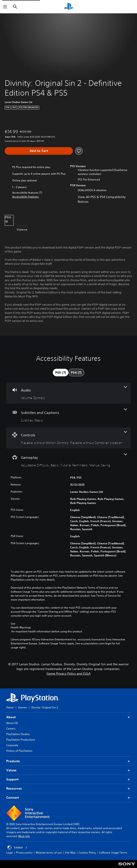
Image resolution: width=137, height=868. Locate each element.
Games (22, 707)
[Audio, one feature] (68, 393)
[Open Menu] (5, 7)
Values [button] (68, 770)
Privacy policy (24, 853)
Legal (10, 853)
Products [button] (68, 761)
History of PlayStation (19, 751)
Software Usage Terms (113, 853)
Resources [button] (68, 789)
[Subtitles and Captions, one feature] (68, 416)
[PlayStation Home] (69, 7)
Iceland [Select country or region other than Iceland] (17, 848)
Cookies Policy (87, 853)
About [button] (68, 717)
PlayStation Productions (21, 740)
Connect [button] (68, 798)
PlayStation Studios (18, 734)
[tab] (61, 373)
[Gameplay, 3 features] (68, 460)
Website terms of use (49, 853)
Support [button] (68, 779)
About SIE (12, 723)
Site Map (70, 853)
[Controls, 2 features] (68, 438)
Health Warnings (21, 627)
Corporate (12, 745)
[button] (26, 197)
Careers (11, 729)
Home (10, 707)
